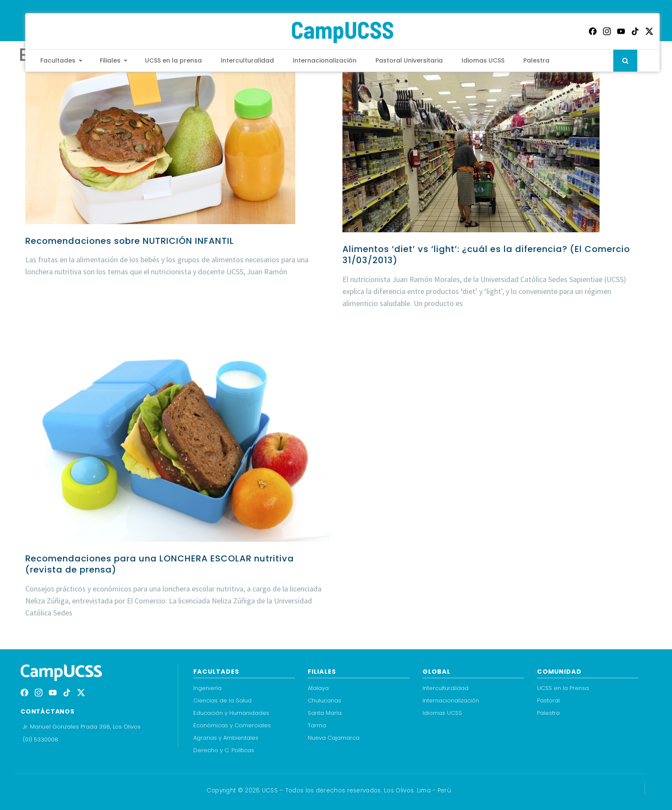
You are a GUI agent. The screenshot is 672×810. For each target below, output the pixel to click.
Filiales (110, 60)
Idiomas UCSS (483, 60)
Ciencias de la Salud (222, 700)
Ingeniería (207, 688)
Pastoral (548, 700)
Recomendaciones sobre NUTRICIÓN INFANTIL (130, 241)
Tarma (317, 725)
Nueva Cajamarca (334, 738)
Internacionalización (325, 60)
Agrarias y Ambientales (226, 738)
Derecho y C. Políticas (224, 750)
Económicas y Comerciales (232, 725)
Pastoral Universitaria (409, 60)
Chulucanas (324, 700)
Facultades (58, 60)
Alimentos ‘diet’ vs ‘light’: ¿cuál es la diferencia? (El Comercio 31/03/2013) (486, 255)
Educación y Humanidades (231, 713)
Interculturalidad (247, 60)
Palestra (536, 60)
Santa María (325, 713)
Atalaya (318, 688)
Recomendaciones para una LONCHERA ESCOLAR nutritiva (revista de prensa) (160, 564)
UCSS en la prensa (173, 60)
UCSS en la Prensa (563, 688)
